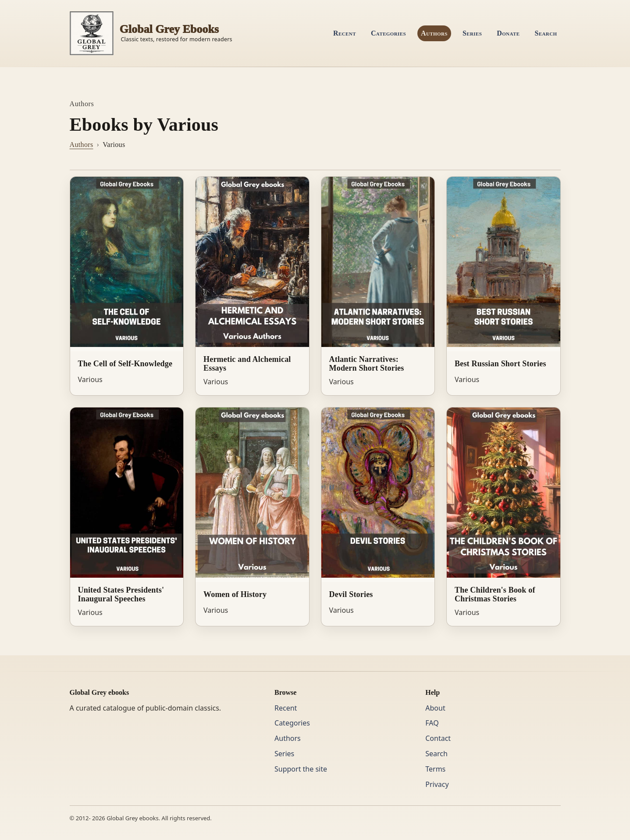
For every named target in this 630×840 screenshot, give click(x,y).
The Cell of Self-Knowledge (125, 364)
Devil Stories (351, 594)
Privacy (437, 784)
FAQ (432, 723)
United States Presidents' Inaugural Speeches (121, 595)
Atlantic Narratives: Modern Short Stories (367, 364)
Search (546, 33)
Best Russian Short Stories (500, 364)
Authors (434, 33)
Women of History (235, 594)
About (435, 708)
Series (472, 33)
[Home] (151, 33)
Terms (435, 769)
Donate (508, 33)
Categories (388, 33)
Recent (345, 33)
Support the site (301, 769)
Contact (438, 738)
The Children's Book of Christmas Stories (495, 595)
